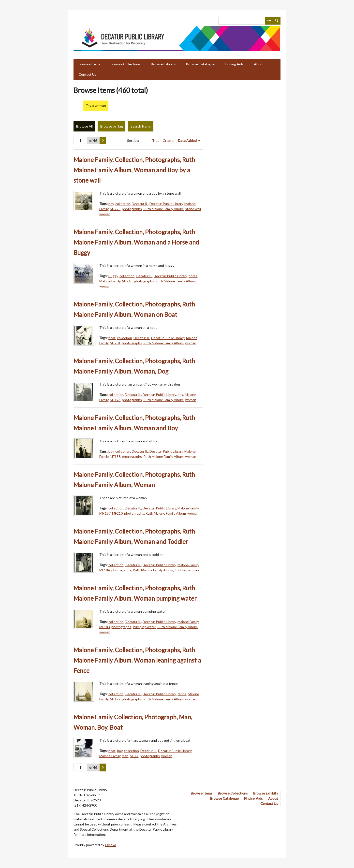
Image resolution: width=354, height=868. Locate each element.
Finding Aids (234, 64)
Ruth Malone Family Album (163, 209)
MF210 (117, 513)
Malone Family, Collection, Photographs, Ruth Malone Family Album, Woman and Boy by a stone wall (134, 170)
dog (180, 395)
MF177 (115, 699)
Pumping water (144, 627)
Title (156, 140)
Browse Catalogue (200, 64)
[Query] (249, 21)
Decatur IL (140, 204)
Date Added (188, 140)
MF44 (134, 756)
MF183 (105, 627)
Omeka (111, 845)
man (125, 756)
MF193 (115, 400)
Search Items (141, 126)
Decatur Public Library (166, 204)
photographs (132, 209)
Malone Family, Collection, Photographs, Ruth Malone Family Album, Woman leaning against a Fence (137, 660)
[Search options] (269, 21)
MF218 (127, 281)
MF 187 (105, 513)
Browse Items (89, 64)
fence (182, 694)
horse (193, 276)
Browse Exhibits (163, 64)
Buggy (113, 276)
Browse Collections (126, 64)
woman (105, 214)
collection (123, 204)
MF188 (115, 456)
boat (112, 338)
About (259, 64)
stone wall (193, 209)
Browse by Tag (112, 126)
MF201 (115, 343)
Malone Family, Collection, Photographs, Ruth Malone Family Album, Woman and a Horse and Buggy (136, 242)
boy (111, 204)
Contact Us (88, 74)
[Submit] (277, 21)
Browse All (84, 126)
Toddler (180, 570)
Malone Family (110, 281)
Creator (169, 140)
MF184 (105, 570)
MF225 (115, 209)
